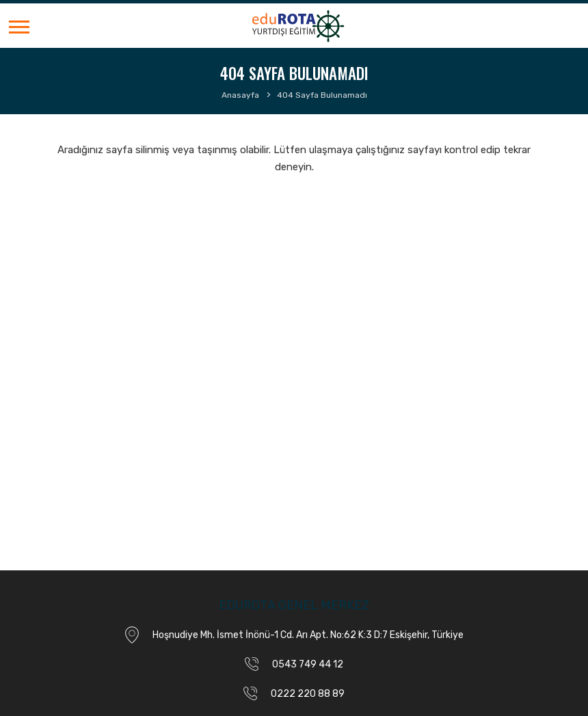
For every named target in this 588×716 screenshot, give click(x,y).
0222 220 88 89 (308, 694)
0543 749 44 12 (308, 664)
